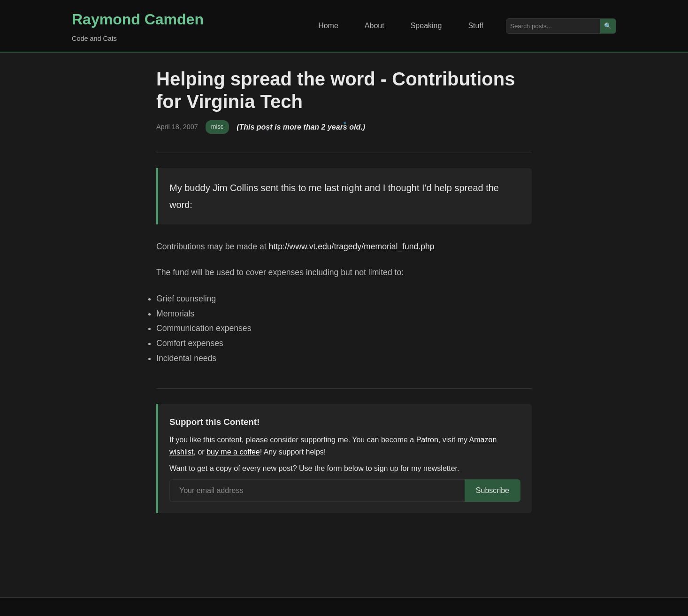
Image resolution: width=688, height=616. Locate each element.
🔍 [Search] (608, 26)
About (375, 26)
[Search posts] (553, 26)
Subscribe (493, 490)
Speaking (426, 26)
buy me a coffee (233, 452)
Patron (427, 440)
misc (217, 127)
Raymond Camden (138, 19)
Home (328, 26)
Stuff (476, 26)
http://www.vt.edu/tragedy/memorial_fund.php (352, 246)
